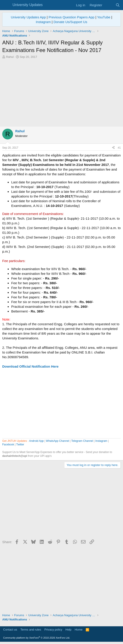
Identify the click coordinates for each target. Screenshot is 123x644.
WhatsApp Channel (58, 441)
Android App (36, 441)
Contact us (10, 630)
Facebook (8, 445)
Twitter (20, 445)
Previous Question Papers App (71, 17)
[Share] (113, 148)
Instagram (43, 22)
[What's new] (109, 5)
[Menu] (6, 5)
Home (79, 630)
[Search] (118, 5)
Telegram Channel (82, 441)
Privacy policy (53, 630)
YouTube (104, 17)
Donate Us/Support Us (70, 22)
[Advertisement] (61, 93)
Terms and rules (31, 630)
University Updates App (28, 17)
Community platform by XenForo (37, 638)
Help (69, 630)
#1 (119, 148)
